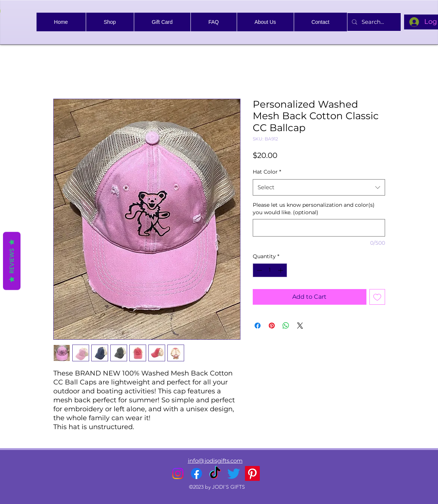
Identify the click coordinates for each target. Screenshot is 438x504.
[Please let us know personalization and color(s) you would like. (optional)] (319, 228)
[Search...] (373, 22)
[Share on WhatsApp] (286, 326)
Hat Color (267, 172)
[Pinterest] (252, 473)
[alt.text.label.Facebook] (196, 473)
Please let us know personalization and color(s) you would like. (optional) (314, 209)
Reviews (12, 261)
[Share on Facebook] (258, 326)
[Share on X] (300, 326)
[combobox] (319, 187)
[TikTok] (215, 473)
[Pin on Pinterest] (272, 326)
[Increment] (281, 270)
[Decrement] (259, 270)
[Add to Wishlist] (377, 297)
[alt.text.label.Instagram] (178, 473)
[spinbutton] (270, 270)
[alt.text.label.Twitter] (234, 473)
